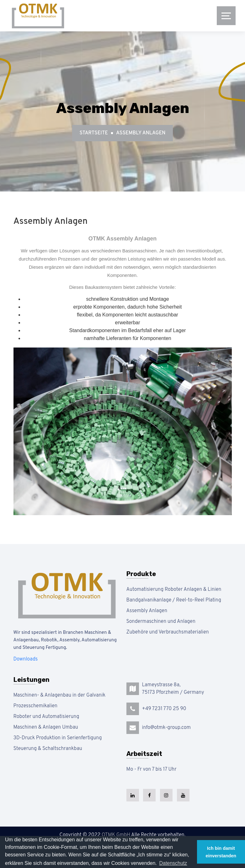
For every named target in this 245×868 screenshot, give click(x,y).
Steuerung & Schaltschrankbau (48, 749)
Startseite (94, 133)
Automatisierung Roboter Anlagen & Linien (174, 590)
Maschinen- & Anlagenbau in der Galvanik (60, 695)
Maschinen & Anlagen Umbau (46, 727)
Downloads (26, 659)
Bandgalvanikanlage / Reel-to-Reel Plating (174, 600)
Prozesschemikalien (36, 706)
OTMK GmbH (116, 835)
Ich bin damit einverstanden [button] (221, 852)
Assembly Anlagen (141, 133)
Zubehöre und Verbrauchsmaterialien (168, 632)
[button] (173, 863)
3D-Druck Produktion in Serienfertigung (58, 738)
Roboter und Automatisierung (46, 717)
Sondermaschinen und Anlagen (161, 622)
